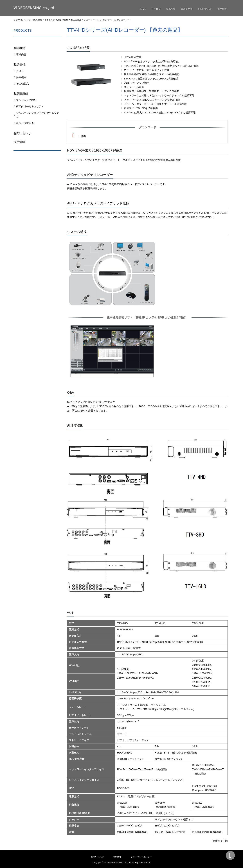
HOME (142, 9)
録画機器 (21, 77)
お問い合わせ (205, 9)
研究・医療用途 (25, 123)
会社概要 (156, 9)
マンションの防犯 (26, 100)
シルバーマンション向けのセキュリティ (38, 115)
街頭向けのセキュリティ (30, 106)
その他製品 (22, 84)
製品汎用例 (187, 9)
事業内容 (21, 54)
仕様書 (78, 135)
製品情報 (171, 9)
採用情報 (222, 9)
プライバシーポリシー (141, 857)
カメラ (20, 71)
